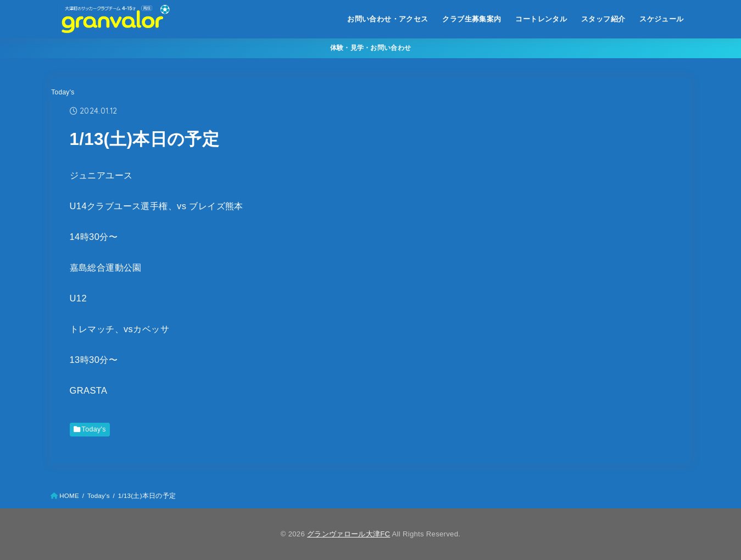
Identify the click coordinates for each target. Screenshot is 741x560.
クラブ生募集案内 (472, 19)
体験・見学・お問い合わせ (371, 48)
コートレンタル (541, 19)
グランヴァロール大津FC (349, 534)
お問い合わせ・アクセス (388, 19)
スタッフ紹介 (603, 19)
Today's (63, 92)
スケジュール (661, 19)
